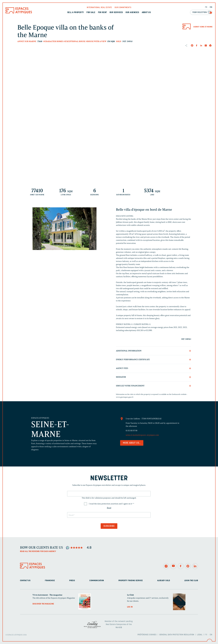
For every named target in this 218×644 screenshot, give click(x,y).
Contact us (25, 581)
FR (206, 7)
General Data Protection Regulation (177, 635)
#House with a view (96, 41)
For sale (91, 13)
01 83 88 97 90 (132, 431)
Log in (130, 607)
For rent (102, 13)
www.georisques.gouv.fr (125, 397)
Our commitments (123, 8)
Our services (116, 13)
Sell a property (76, 13)
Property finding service (131, 581)
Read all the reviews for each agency (38, 551)
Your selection (202, 13)
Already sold (164, 581)
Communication (97, 581)
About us (146, 13)
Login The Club (191, 581)
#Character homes (53, 41)
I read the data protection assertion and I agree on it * (112, 504)
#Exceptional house (75, 41)
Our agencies (132, 13)
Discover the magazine (43, 604)
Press (72, 581)
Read (109, 508)
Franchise (50, 581)
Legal (200, 635)
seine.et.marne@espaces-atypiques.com (142, 435)
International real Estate (99, 8)
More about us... (132, 443)
